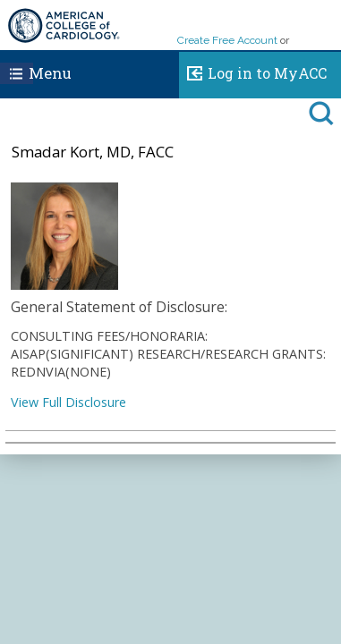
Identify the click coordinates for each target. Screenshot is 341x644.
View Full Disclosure (68, 402)
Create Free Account (227, 40)
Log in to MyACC (253, 71)
